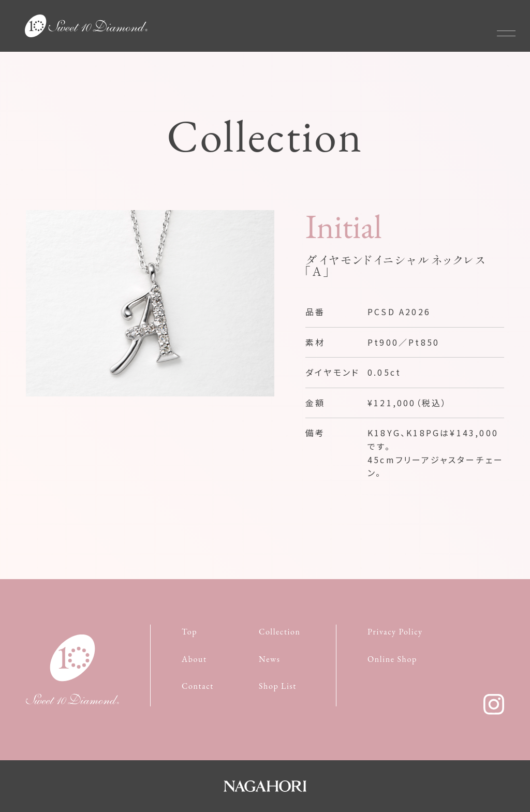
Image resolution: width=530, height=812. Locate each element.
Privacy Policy (395, 632)
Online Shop (392, 659)
